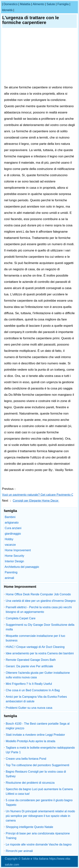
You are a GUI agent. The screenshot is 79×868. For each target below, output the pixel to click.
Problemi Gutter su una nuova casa (29, 708)
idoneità (7, 10)
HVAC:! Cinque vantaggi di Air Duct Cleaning (35, 647)
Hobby (9, 539)
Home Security (14, 556)
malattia (25, 4)
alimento (38, 4)
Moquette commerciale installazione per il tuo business (35, 638)
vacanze (10, 545)
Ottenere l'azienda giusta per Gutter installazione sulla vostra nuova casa (38, 675)
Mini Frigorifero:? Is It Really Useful (29, 684)
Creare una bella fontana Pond (26, 759)
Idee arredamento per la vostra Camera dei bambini (40, 653)
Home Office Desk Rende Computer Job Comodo (38, 594)
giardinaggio (13, 534)
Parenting (11, 572)
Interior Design (14, 561)
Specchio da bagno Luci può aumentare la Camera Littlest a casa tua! (39, 791)
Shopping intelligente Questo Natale (29, 827)
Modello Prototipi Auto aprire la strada (31, 741)
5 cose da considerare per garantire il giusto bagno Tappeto (39, 803)
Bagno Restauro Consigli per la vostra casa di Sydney (36, 774)
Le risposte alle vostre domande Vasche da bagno (39, 844)
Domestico (11, 4)
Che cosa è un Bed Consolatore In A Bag (33, 690)
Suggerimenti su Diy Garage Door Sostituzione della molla (40, 627)
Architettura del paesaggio (22, 567)
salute (51, 4)
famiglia (63, 4)
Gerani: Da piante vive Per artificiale (29, 666)
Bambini (10, 517)
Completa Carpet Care (21, 618)
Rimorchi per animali (19, 851)
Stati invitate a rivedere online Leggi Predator (35, 735)
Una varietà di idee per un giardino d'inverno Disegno (41, 601)
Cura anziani (13, 528)
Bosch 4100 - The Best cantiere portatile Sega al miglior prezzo (38, 726)
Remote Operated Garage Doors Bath (31, 660)
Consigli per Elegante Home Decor (36, 501)
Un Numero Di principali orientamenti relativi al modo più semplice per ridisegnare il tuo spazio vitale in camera (40, 816)
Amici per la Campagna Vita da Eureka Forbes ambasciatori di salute (36, 699)
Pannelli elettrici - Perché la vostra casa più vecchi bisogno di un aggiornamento (39, 610)
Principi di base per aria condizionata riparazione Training (38, 836)
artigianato (12, 523)
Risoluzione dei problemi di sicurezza (30, 783)
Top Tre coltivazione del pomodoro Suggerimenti (37, 765)
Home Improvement (18, 550)
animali (9, 578)
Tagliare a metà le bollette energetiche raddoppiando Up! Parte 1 (40, 750)
